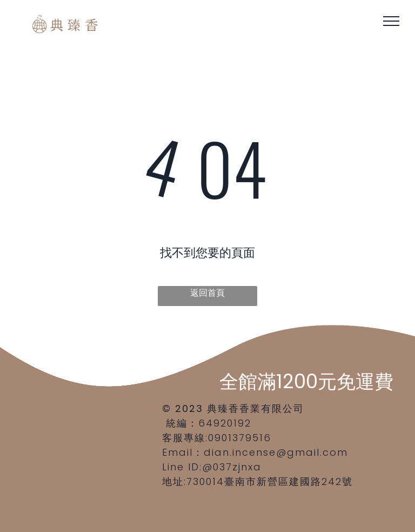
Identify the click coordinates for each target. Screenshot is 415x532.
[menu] (391, 21)
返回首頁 (207, 293)
